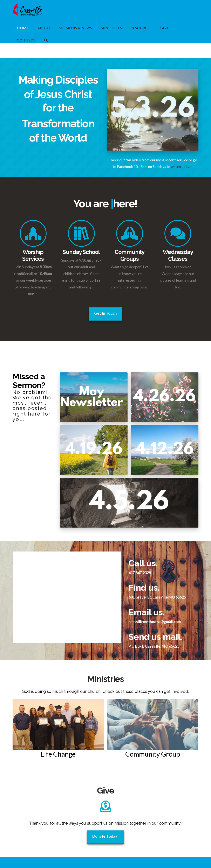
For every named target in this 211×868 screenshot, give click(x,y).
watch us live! (182, 167)
